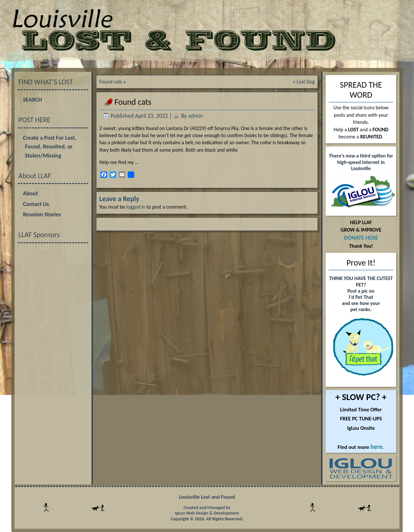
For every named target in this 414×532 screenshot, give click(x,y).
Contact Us (36, 204)
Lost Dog (306, 82)
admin (196, 116)
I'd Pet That (361, 297)
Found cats (111, 82)
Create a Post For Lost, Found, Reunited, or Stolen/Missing (50, 147)
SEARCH (33, 100)
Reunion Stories (42, 214)
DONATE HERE (361, 238)
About (30, 193)
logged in (136, 207)
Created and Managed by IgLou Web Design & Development (207, 510)
